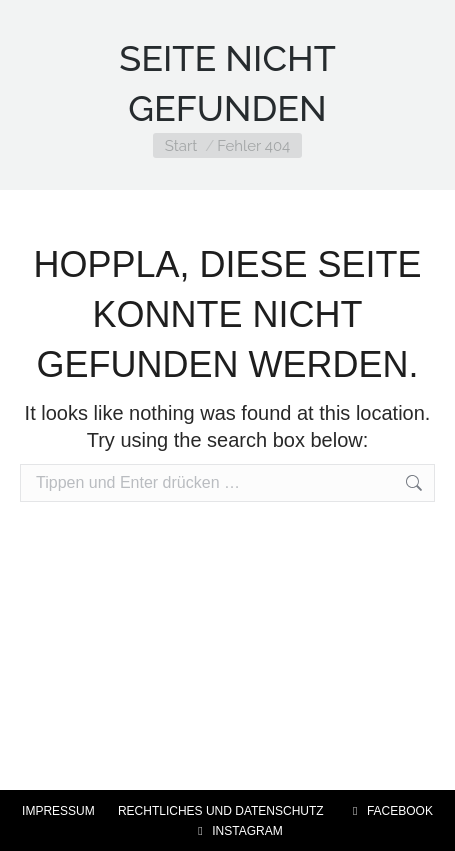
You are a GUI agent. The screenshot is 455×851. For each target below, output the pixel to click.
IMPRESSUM (58, 811)
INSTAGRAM (237, 831)
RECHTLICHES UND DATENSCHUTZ (221, 811)
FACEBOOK (390, 811)
